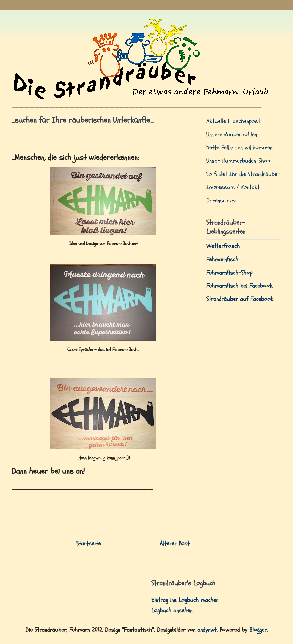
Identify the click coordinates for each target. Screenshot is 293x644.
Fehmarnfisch (222, 259)
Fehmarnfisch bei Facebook (239, 286)
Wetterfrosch (223, 246)
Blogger (258, 630)
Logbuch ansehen (172, 611)
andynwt (207, 630)
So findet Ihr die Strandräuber (243, 174)
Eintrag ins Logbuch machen (185, 600)
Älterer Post (175, 544)
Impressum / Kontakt (233, 187)
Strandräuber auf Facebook (240, 299)
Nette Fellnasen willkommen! (240, 147)
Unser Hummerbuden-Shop (238, 161)
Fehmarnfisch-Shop (229, 273)
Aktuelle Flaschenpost (233, 121)
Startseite (88, 544)
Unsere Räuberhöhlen (232, 134)
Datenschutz (222, 200)
